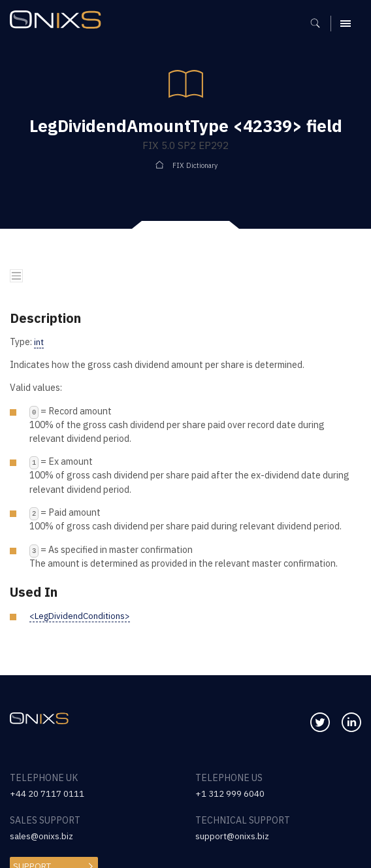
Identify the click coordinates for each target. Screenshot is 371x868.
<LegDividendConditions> (83, 616)
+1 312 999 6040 (230, 793)
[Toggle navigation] (17, 276)
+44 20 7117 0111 (47, 793)
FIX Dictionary (195, 165)
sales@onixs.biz (43, 836)
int (40, 342)
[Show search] (320, 24)
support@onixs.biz (234, 836)
